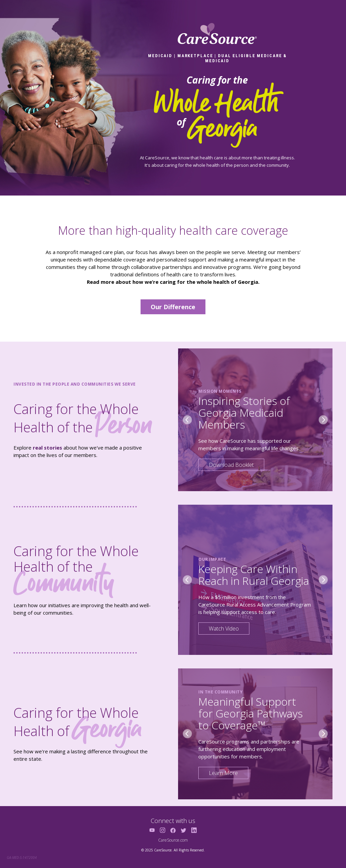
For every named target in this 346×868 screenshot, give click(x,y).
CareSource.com (173, 840)
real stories (47, 448)
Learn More (223, 773)
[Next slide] (323, 420)
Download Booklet (231, 465)
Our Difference (173, 307)
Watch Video (224, 629)
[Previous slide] (187, 420)
